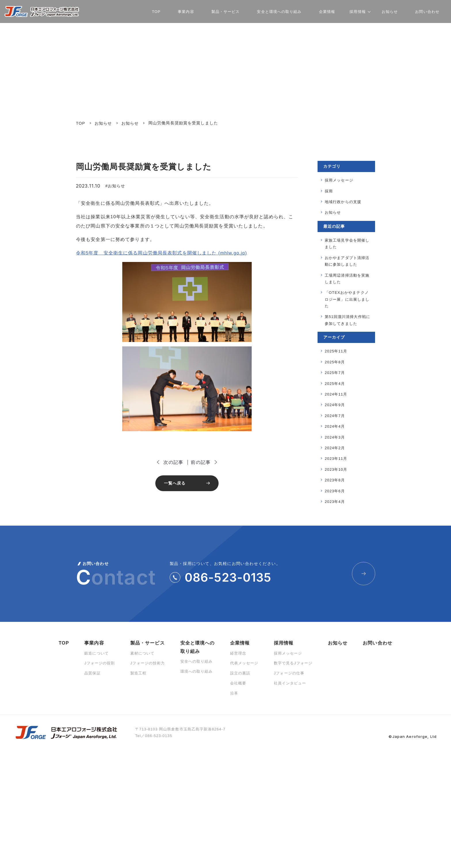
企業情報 (240, 643)
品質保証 (92, 673)
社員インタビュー (290, 683)
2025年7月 (335, 373)
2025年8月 (335, 362)
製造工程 (138, 673)
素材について (143, 653)
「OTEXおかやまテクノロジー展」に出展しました (347, 299)
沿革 (234, 693)
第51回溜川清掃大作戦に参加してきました (347, 320)
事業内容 (94, 643)
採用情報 (284, 643)
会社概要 (238, 683)
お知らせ (116, 186)
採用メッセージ (339, 180)
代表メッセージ (244, 663)
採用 (329, 191)
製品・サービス (148, 643)
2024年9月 (335, 405)
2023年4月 (335, 502)
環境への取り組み (197, 671)
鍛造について (96, 653)
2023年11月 (336, 459)
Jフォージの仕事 (289, 673)
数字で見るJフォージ (293, 663)
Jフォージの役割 (100, 663)
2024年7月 (335, 416)
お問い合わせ (378, 643)
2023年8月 (335, 480)
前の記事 (200, 462)
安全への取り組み (197, 661)
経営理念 (238, 653)
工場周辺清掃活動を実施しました (347, 279)
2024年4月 (335, 426)
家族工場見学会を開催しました (347, 244)
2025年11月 (336, 351)
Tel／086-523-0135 (154, 736)
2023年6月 (335, 491)
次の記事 (173, 462)
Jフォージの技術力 (148, 663)
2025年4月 (335, 384)
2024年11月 (336, 394)
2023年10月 (336, 469)
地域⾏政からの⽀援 (343, 202)
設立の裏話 (240, 673)
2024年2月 (335, 448)
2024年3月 (335, 437)
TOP (64, 643)
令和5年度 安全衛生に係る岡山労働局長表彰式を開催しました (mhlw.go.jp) (162, 253)
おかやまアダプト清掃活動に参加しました (347, 261)
